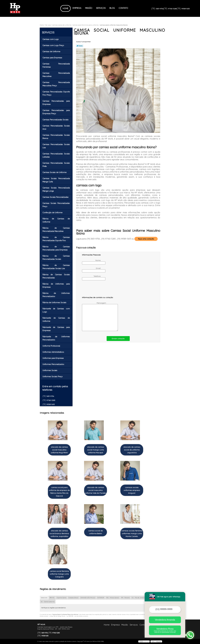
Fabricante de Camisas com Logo (56, 310)
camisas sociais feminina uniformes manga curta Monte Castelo (132, 533)
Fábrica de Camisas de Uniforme (56, 220)
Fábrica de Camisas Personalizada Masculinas (56, 230)
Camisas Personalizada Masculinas (56, 75)
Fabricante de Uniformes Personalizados (56, 338)
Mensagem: (94, 316)
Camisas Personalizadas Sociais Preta (56, 165)
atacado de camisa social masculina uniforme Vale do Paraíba (96, 490)
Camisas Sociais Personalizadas (56, 197)
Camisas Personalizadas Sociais (56, 120)
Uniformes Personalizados (54, 364)
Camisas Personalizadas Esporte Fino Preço (56, 93)
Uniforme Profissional (52, 346)
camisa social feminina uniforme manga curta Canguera (59, 574)
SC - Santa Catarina (48, 602)
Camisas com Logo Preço (54, 45)
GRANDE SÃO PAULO (88, 598)
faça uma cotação (146, 239)
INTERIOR (101, 598)
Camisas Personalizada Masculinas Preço (56, 84)
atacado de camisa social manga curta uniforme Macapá (96, 450)
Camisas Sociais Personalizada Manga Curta (56, 180)
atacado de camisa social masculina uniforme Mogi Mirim (59, 450)
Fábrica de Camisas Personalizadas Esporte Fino (56, 239)
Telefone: (92, 278)
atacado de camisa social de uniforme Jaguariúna (132, 450)
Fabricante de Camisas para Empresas (56, 329)
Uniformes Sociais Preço (53, 377)
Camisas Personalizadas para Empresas (56, 103)
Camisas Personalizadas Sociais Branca (56, 137)
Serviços (101, 8)
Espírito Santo (62, 598)
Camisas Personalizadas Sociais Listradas (56, 155)
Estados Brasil (73, 598)
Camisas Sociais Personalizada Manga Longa (56, 189)
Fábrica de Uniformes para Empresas (56, 286)
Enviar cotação (118, 339)
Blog (112, 8)
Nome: (92, 262)
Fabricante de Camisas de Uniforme (56, 320)
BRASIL (52, 598)
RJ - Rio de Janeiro (138, 598)
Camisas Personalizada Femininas (56, 65)
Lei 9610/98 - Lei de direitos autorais (77, 616)
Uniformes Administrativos (54, 352)
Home (65, 8)
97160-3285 (172, 9)
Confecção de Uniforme (53, 213)
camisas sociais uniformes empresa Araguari (132, 490)
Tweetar (80, 46)
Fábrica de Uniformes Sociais (55, 303)
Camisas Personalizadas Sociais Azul (56, 127)
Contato (123, 8)
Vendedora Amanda (165, 620)
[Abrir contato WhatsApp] (190, 635)
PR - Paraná (125, 598)
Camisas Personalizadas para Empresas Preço (56, 112)
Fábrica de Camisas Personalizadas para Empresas (56, 248)
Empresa (77, 8)
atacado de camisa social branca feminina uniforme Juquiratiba (59, 533)
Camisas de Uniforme (52, 52)
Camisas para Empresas (53, 58)
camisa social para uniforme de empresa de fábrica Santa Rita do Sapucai (59, 492)
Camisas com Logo (51, 39)
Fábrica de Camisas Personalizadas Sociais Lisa (56, 267)
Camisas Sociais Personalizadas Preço (56, 205)
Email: (92, 270)
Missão (89, 8)
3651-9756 (160, 9)
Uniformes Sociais (50, 370)
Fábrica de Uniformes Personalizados (56, 295)
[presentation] (98, 290)
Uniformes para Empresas (53, 358)
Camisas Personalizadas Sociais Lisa (56, 146)
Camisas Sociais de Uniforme (55, 172)
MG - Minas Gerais (113, 598)
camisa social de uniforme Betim (95, 532)
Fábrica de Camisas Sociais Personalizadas (56, 276)
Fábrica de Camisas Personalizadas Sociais (56, 258)
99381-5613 (186, 9)
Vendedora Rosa (165, 630)
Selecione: (44, 598)
